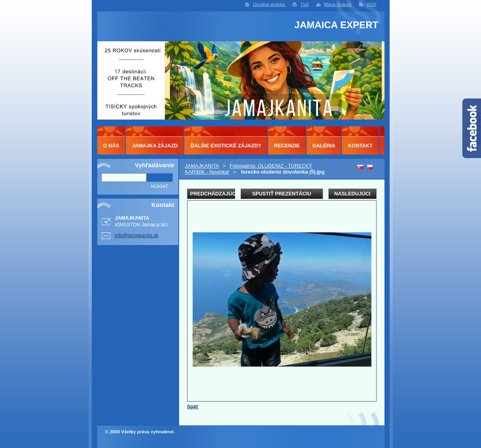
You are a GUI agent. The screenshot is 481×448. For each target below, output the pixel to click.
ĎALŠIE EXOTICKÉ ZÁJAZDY (226, 146)
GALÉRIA (324, 146)
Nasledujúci (352, 194)
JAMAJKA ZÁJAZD (155, 146)
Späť (193, 406)
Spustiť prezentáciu (282, 194)
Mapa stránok (338, 4)
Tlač (305, 4)
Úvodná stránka (269, 4)
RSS (372, 4)
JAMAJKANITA (202, 166)
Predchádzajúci (213, 194)
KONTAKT (360, 146)
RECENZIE (287, 146)
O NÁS (111, 146)
